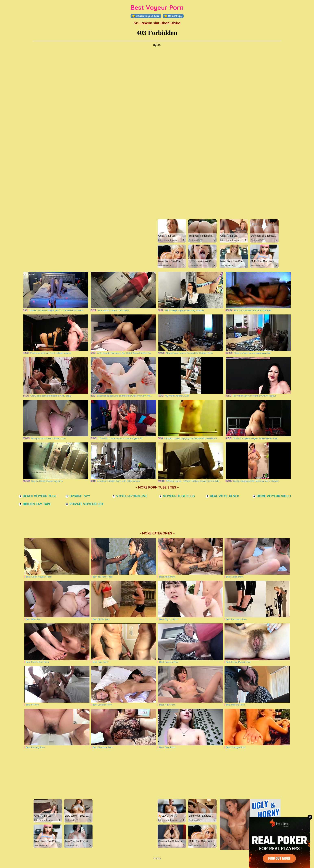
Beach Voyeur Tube (146, 16)
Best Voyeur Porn (157, 7)
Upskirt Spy (173, 16)
